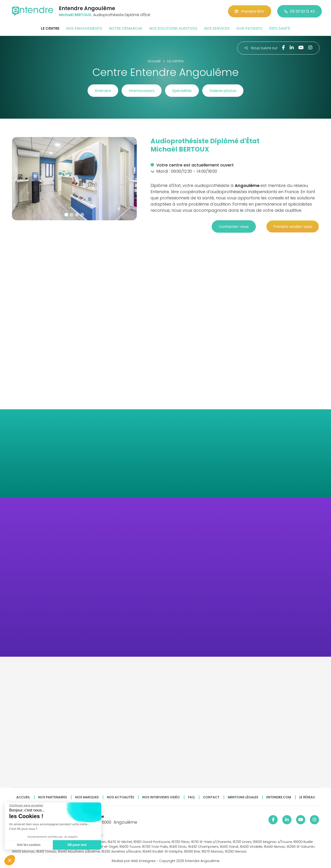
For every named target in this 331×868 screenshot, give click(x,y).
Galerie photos (223, 91)
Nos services (217, 28)
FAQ (191, 797)
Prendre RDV (250, 11)
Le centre (50, 28)
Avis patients (249, 28)
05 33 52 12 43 (300, 11)
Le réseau (307, 797)
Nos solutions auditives (173, 28)
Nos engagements (84, 28)
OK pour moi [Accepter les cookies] (76, 845)
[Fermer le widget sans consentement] (25, 805)
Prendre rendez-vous (293, 227)
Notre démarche (126, 28)
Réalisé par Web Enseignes (134, 861)
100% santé (280, 28)
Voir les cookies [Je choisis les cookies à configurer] (27, 845)
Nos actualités (120, 797)
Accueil (23, 797)
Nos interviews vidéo (161, 797)
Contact (211, 797)
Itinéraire (103, 91)
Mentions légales (243, 797)
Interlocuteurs (142, 91)
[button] (21, 179)
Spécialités (182, 91)
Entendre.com (279, 797)
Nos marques (87, 797)
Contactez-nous (234, 227)
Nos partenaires (53, 797)
